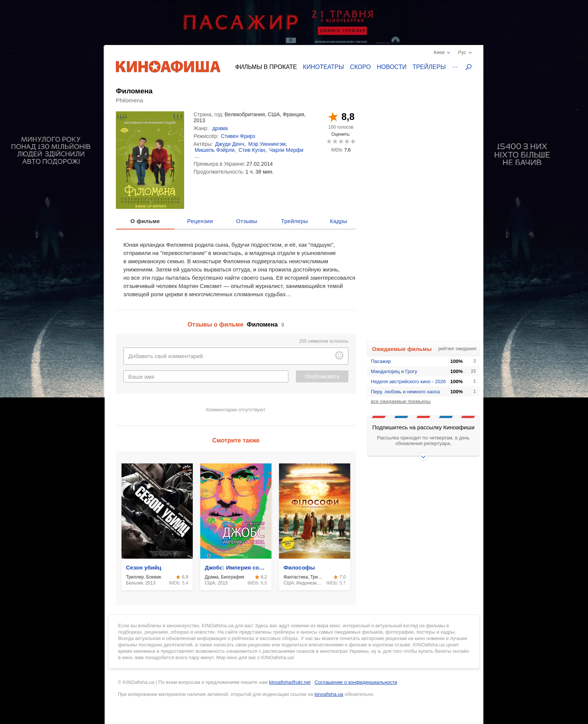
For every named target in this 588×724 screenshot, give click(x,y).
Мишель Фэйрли (214, 150)
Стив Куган (252, 150)
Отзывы (247, 221)
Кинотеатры (323, 67)
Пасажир (381, 361)
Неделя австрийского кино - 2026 (408, 381)
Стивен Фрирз (238, 136)
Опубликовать (322, 376)
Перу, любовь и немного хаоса (405, 392)
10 (353, 141)
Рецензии (200, 221)
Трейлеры (429, 67)
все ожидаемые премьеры (401, 401)
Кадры (339, 221)
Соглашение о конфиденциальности (356, 682)
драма (220, 128)
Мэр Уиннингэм (267, 144)
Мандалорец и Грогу (394, 371)
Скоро (360, 67)
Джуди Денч (230, 144)
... (197, 156)
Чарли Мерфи (286, 150)
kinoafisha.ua (329, 694)
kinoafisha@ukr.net (290, 682)
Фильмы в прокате (266, 67)
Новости (392, 67)
